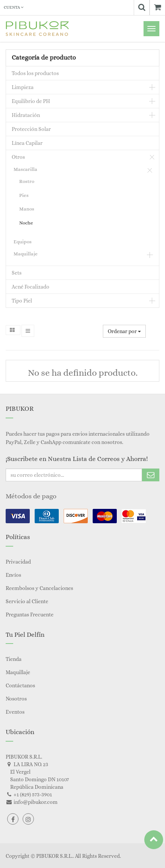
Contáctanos (20, 685)
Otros (18, 157)
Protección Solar (31, 129)
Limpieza (23, 87)
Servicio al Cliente (27, 601)
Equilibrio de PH (31, 101)
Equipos (23, 242)
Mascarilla (25, 169)
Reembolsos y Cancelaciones (39, 588)
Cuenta (14, 7)
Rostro (27, 181)
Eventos (15, 712)
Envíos (13, 575)
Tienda (14, 659)
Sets (17, 273)
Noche (26, 223)
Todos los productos (35, 73)
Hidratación (26, 115)
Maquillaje (26, 254)
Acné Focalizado (31, 287)
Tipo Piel (22, 301)
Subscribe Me (151, 475)
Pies (24, 195)
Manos (27, 209)
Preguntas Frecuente (30, 615)
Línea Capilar (27, 143)
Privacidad (18, 562)
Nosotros (16, 699)
